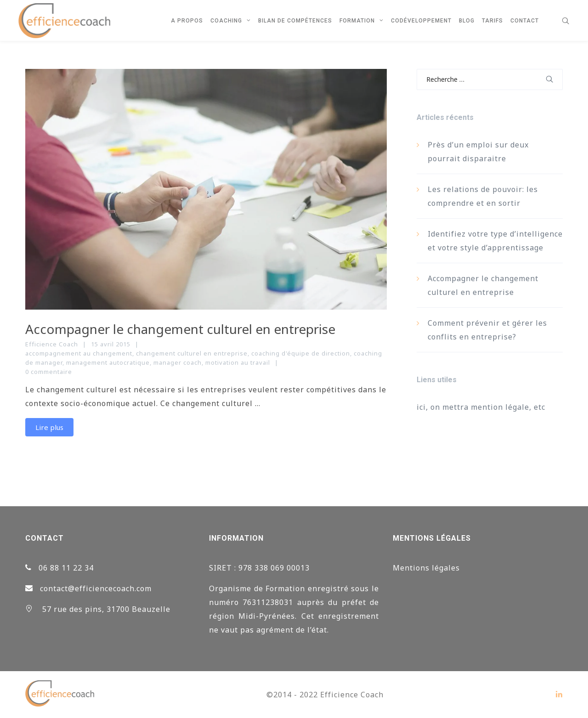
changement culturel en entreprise (192, 353)
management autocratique (108, 362)
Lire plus (49, 427)
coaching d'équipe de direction (301, 353)
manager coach (178, 362)
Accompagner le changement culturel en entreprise (180, 329)
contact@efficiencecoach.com (96, 588)
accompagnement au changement (79, 353)
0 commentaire (49, 372)
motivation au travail (238, 362)
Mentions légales (426, 568)
